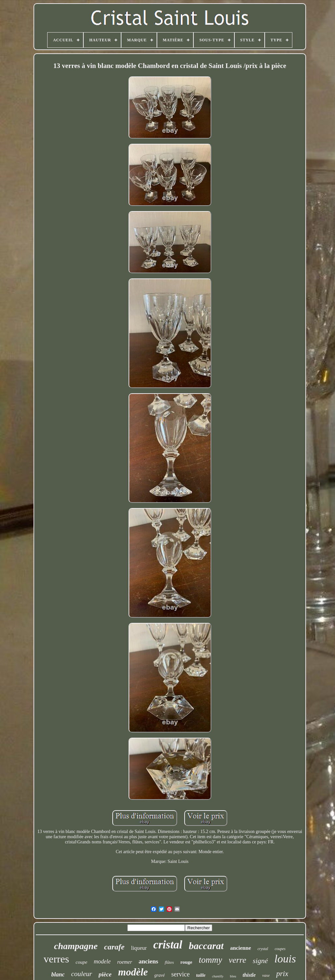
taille (201, 975)
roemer (125, 962)
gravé (160, 975)
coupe (81, 962)
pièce (105, 974)
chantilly (218, 976)
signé (260, 961)
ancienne (241, 948)
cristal (168, 945)
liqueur (139, 948)
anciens (148, 961)
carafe (114, 947)
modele (102, 961)
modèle (133, 972)
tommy (210, 960)
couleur (82, 974)
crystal (263, 949)
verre (237, 960)
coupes (280, 949)
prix (282, 974)
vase (266, 975)
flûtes (169, 962)
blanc (58, 974)
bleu (233, 976)
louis (285, 959)
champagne (76, 946)
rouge (186, 962)
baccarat (206, 946)
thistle (249, 975)
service (181, 974)
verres (56, 959)
